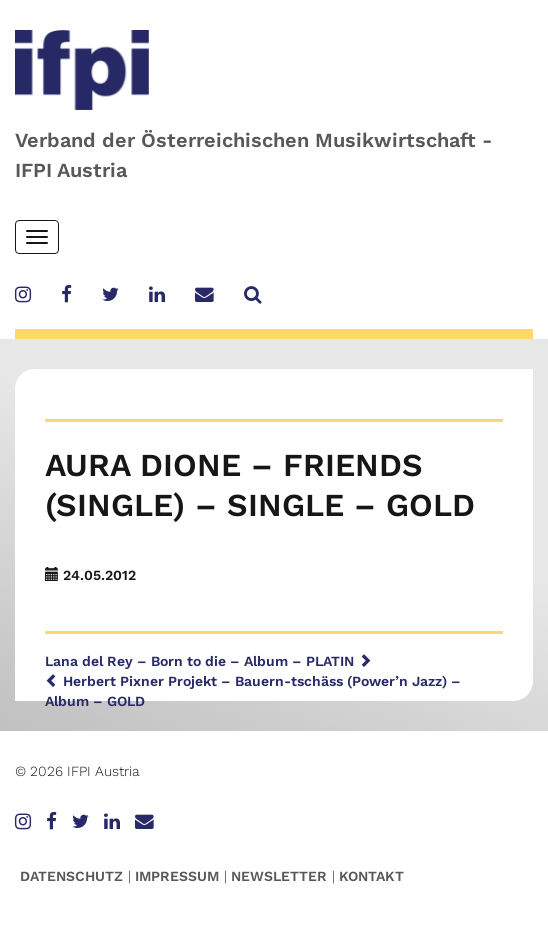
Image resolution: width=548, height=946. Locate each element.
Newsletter (279, 876)
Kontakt (371, 876)
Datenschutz (71, 876)
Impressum (177, 876)
